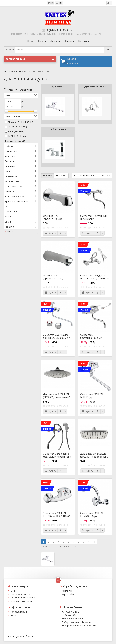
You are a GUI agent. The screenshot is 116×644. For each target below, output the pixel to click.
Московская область (73, 619)
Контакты (67, 591)
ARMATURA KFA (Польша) (21, 122)
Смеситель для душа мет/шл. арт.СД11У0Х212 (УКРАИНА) (95, 278)
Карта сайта (68, 594)
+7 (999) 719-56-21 (71, 612)
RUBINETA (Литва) (17, 136)
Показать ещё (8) (15, 141)
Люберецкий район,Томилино (77, 622)
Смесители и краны (19, 71)
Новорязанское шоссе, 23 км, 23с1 (80, 626)
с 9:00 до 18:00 (69, 615)
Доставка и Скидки (20, 594)
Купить (50, 233)
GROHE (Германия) (17, 127)
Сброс (9, 232)
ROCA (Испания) (16, 131)
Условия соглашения (21, 601)
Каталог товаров (30, 59)
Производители (19, 612)
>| (94, 542)
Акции (14, 615)
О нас (13, 591)
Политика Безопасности (23, 598)
